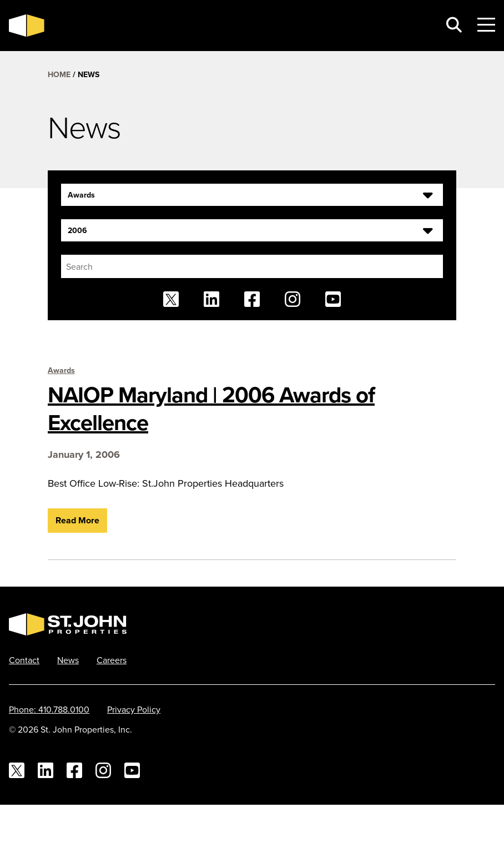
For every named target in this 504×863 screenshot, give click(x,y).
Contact (24, 660)
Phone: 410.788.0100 (49, 709)
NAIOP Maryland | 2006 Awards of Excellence (211, 408)
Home (59, 74)
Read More (77, 520)
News (68, 660)
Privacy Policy (134, 709)
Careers (112, 660)
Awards (61, 370)
